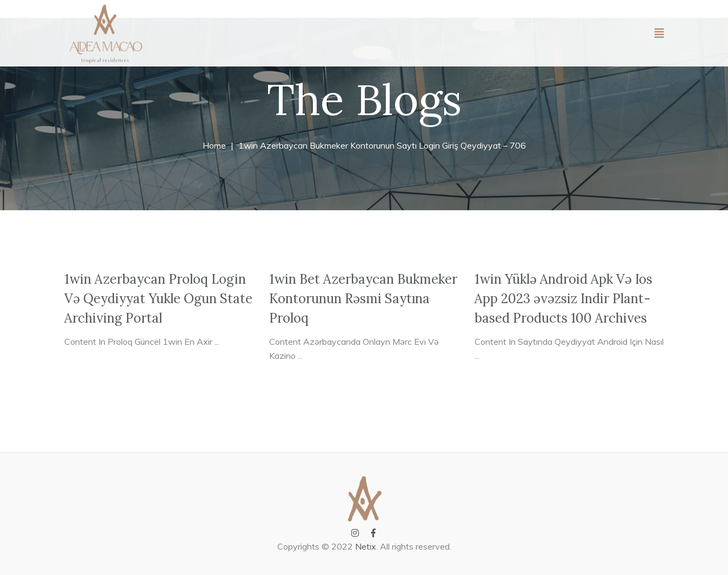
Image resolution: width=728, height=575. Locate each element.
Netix (366, 546)
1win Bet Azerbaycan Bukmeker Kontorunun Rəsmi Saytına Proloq (363, 299)
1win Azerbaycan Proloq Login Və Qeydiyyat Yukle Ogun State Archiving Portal (158, 299)
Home (214, 145)
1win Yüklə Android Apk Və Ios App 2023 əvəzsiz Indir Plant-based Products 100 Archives (563, 299)
